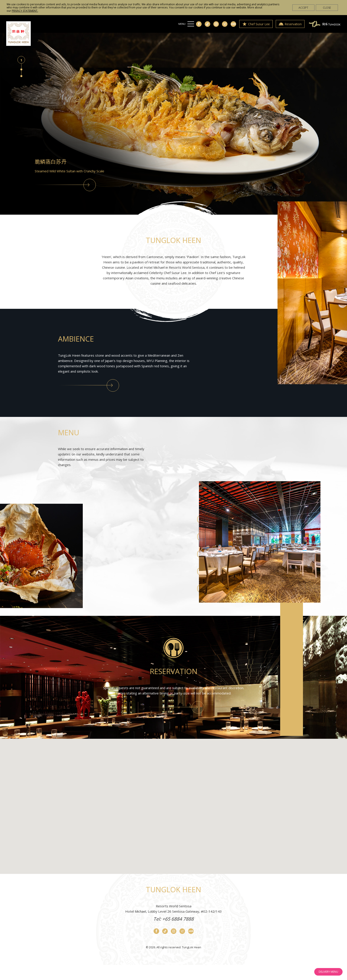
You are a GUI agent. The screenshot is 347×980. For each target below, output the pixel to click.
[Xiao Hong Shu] (233, 24)
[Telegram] (225, 24)
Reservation (290, 24)
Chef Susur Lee (256, 24)
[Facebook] (199, 24)
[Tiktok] (207, 24)
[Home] (18, 34)
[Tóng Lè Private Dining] (325, 23)
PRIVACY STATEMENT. (25, 11)
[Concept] (89, 385)
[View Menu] (65, 185)
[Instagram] (216, 24)
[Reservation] (174, 707)
